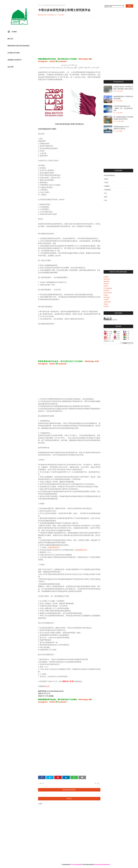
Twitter (52, 61)
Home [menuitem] (12, 32)
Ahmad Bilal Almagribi (47, 15)
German (107, 279)
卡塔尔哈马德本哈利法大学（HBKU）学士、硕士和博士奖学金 (123, 108)
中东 (106, 200)
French (106, 284)
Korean (106, 306)
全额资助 (107, 186)
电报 (90, 59)
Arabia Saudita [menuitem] (15, 60)
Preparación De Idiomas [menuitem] (18, 46)
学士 (106, 193)
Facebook (62, 61)
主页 (39, 5)
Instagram (43, 61)
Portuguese (108, 288)
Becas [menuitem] (10, 39)
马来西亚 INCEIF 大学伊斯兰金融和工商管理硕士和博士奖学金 (123, 88)
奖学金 (106, 179)
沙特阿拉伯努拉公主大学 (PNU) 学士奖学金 (121, 128)
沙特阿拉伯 (108, 190)
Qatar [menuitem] (11, 67)
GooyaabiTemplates (102, 864)
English (106, 277)
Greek (106, 304)
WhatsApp (83, 59)
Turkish (106, 300)
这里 (48, 686)
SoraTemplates (76, 864)
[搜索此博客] (114, 7)
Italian (106, 295)
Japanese (107, 302)
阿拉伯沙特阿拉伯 (110, 175)
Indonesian (108, 293)
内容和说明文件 (54, 547)
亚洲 (106, 197)
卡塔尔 (106, 183)
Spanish (107, 281)
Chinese (107, 297)
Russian (106, 290)
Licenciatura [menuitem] (14, 53)
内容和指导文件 (81, 550)
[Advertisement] (69, 40)
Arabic (106, 286)
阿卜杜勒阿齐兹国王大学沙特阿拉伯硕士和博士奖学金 (123, 118)
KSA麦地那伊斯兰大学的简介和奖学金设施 (123, 98)
